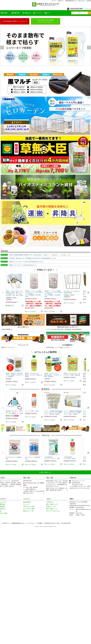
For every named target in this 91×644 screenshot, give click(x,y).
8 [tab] (49, 67)
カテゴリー (3, 499)
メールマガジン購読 (29, 509)
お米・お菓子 (4, 513)
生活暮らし (3, 509)
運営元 (72, 499)
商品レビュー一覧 (28, 511)
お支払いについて (51, 506)
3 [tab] (42, 67)
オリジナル (3, 502)
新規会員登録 (27, 502)
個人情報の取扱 (66, 523)
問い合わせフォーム (78, 481)
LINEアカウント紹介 (29, 506)
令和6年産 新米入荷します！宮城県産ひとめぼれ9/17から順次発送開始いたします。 (29, 258)
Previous (2, 48)
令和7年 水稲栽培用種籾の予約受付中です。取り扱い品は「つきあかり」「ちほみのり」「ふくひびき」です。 (36, 255)
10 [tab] (51, 67)
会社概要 (40, 523)
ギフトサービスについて (53, 511)
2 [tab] (41, 67)
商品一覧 (15, 13)
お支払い (3, 478)
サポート (49, 499)
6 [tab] (46, 67)
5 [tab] (45, 67)
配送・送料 (27, 478)
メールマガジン (31, 523)
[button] (3, 293)
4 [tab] (44, 67)
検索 (89, 13)
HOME (4, 13)
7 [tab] (47, 67)
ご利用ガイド (50, 502)
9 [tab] (50, 67)
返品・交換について (52, 509)
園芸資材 (3, 506)
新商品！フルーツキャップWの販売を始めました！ (19, 265)
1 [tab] (40, 67)
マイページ (37, 13)
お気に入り (27, 13)
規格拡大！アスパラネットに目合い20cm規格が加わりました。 (23, 262)
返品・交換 (50, 478)
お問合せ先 (73, 478)
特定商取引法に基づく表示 (52, 523)
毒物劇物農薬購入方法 (18, 523)
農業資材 (3, 504)
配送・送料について (52, 504)
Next (89, 48)
